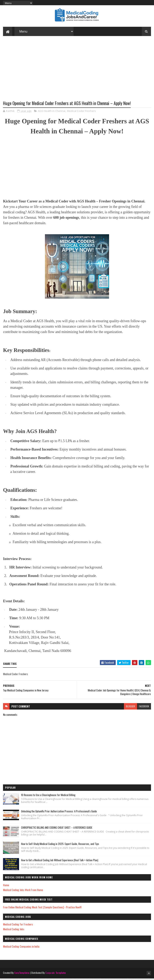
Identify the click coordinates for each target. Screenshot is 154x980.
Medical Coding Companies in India (21, 948)
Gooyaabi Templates (56, 974)
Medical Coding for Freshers (18, 926)
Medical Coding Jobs (14, 931)
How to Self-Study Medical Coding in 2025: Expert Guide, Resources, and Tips (60, 846)
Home (6, 887)
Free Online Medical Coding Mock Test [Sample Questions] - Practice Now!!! (42, 909)
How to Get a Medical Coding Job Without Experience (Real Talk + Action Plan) (60, 862)
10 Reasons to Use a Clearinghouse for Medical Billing (48, 797)
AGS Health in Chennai (52, 113)
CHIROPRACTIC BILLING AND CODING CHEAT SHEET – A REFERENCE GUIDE (57, 829)
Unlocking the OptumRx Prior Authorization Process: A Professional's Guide (59, 813)
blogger (130, 708)
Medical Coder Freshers (81, 113)
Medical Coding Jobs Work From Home (23, 892)
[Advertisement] (77, 73)
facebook (144, 708)
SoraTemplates (22, 974)
